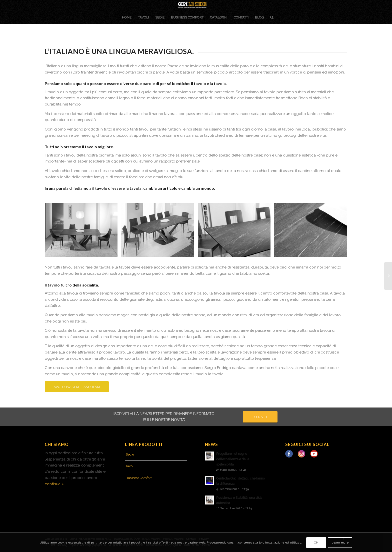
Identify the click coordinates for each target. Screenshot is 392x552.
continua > (54, 484)
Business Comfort (139, 478)
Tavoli (130, 466)
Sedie (130, 454)
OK (316, 542)
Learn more (340, 542)
